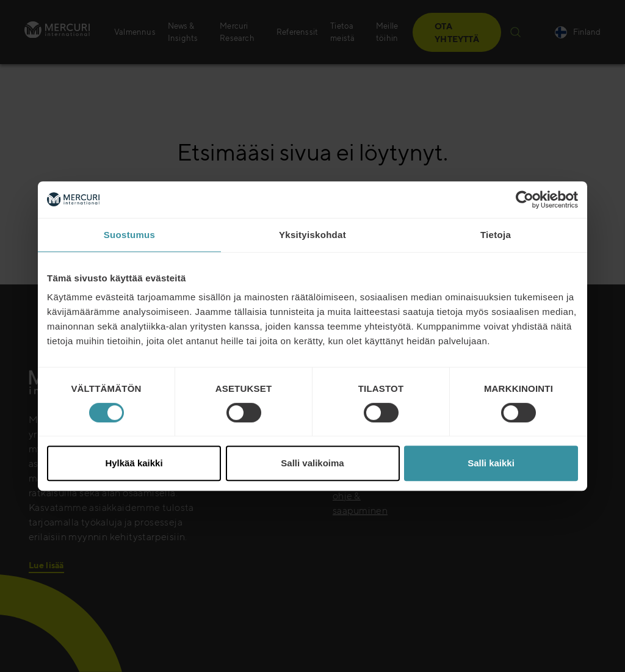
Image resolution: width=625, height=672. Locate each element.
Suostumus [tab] (129, 235)
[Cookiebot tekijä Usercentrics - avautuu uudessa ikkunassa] (525, 200)
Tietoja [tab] (496, 235)
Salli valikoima (312, 463)
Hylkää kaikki (134, 463)
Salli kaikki (491, 463)
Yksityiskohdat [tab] (312, 235)
